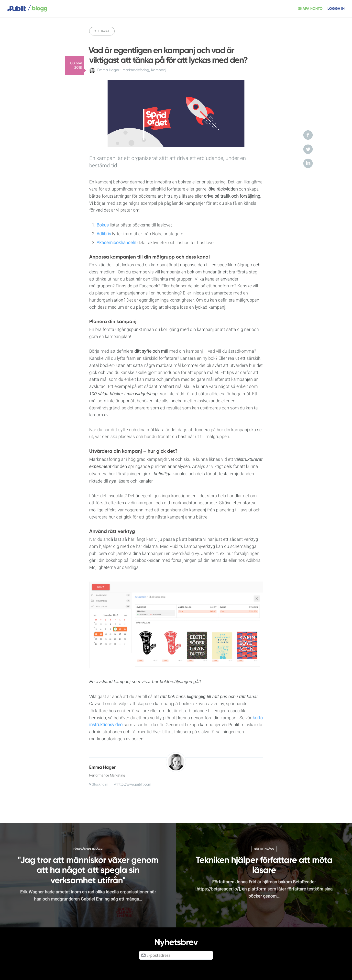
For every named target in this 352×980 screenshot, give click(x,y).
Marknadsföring (136, 70)
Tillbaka (102, 31)
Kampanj (159, 70)
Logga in (336, 9)
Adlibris (104, 234)
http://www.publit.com (134, 785)
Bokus (103, 225)
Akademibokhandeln (116, 243)
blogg (37, 9)
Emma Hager (108, 70)
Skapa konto (310, 9)
